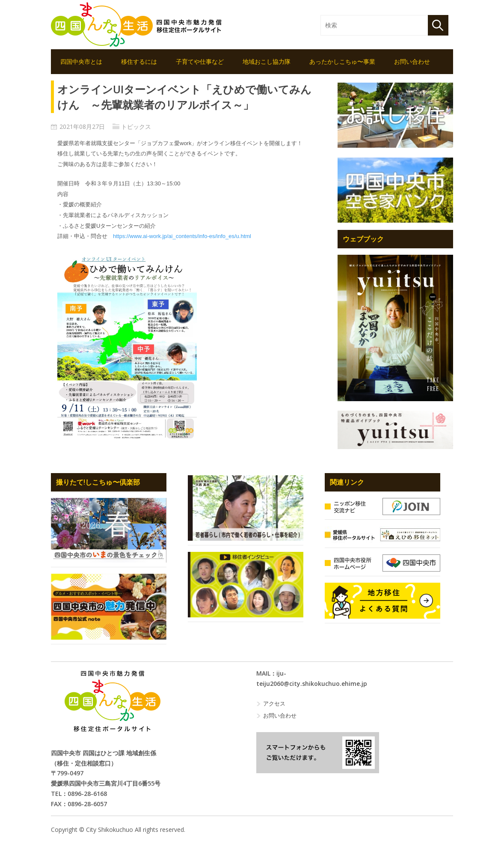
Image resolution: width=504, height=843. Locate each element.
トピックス (136, 127)
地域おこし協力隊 (267, 61)
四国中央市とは (81, 61)
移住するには (139, 61)
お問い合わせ (412, 61)
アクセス (274, 703)
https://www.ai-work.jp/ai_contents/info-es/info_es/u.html (182, 236)
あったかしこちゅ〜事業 (342, 61)
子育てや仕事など (200, 61)
